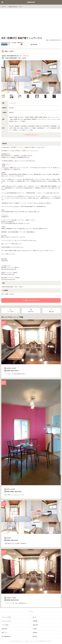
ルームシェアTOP (6, 617)
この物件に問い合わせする (31, 300)
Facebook (31, 612)
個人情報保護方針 (6, 636)
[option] (6, 96)
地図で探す (52, 310)
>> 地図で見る (25, 56)
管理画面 (35, 621)
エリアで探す (10, 310)
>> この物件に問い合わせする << (31, 135)
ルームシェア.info (35, 641)
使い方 (34, 617)
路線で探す (31, 310)
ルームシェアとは (6, 621)
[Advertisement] (31, 23)
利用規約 (35, 633)
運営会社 (35, 636)
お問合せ (35, 629)
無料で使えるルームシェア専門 (22, 641)
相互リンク (5, 633)
